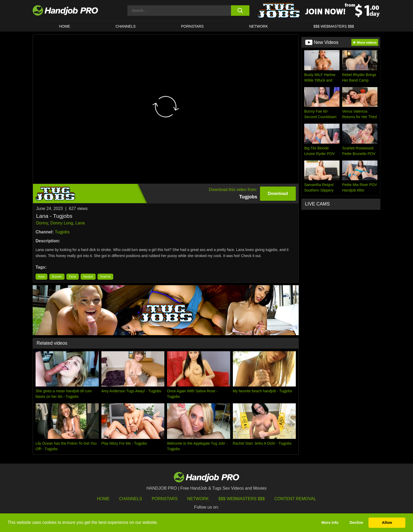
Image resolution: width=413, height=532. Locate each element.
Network (259, 26)
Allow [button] (387, 523)
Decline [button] (356, 523)
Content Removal (295, 499)
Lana (80, 223)
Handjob (88, 277)
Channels (131, 499)
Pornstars (192, 26)
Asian (41, 277)
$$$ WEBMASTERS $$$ (334, 26)
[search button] (240, 11)
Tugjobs (62, 232)
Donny (42, 223)
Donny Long (62, 223)
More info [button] (330, 523)
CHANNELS (126, 26)
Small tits (105, 277)
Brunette (57, 277)
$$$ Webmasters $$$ (242, 499)
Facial (73, 277)
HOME (65, 26)
